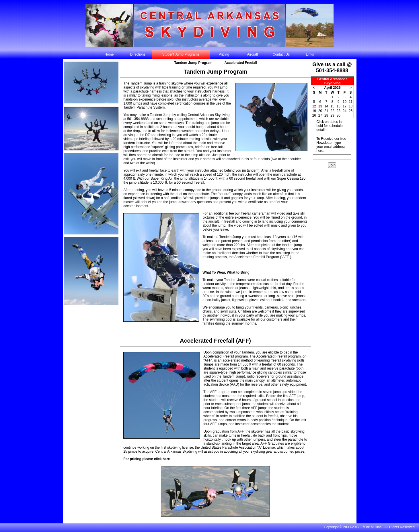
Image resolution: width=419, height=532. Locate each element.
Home (109, 54)
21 (326, 111)
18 (351, 106)
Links (310, 54)
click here (162, 459)
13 (320, 106)
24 (345, 111)
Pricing (224, 54)
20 (320, 111)
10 (345, 102)
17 (345, 106)
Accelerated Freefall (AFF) (215, 341)
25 (351, 111)
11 (351, 102)
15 (332, 106)
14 (326, 106)
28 (326, 115)
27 (320, 115)
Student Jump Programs (181, 54)
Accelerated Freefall (241, 63)
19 (314, 111)
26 (314, 115)
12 (314, 106)
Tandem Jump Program (193, 63)
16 (338, 106)
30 (338, 115)
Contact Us (281, 54)
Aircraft (252, 54)
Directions (138, 54)
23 (338, 111)
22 (332, 111)
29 (332, 115)
